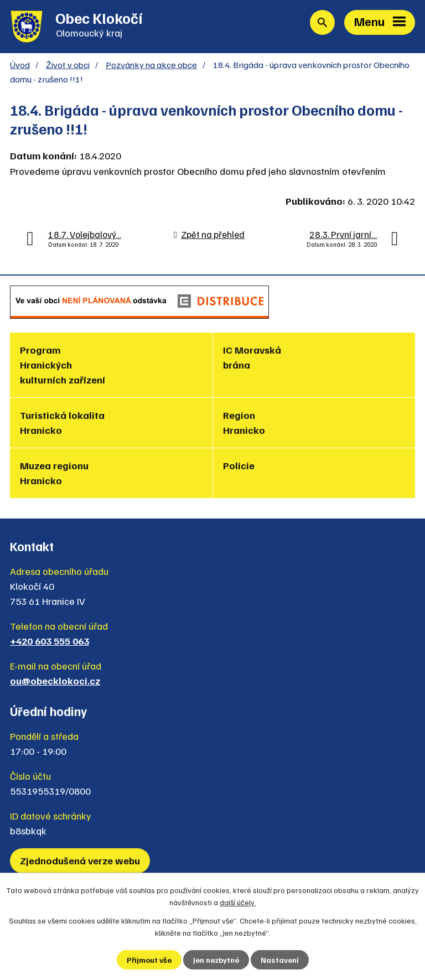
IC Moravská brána (252, 357)
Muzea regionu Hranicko (54, 473)
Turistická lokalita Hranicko (62, 422)
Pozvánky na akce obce (151, 64)
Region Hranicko (244, 422)
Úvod (20, 64)
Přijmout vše (149, 960)
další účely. (238, 902)
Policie (239, 465)
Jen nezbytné (216, 960)
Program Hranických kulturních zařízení (63, 365)
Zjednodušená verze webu (80, 860)
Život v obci (68, 64)
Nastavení (280, 960)
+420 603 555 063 (50, 641)
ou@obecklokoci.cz (55, 681)
